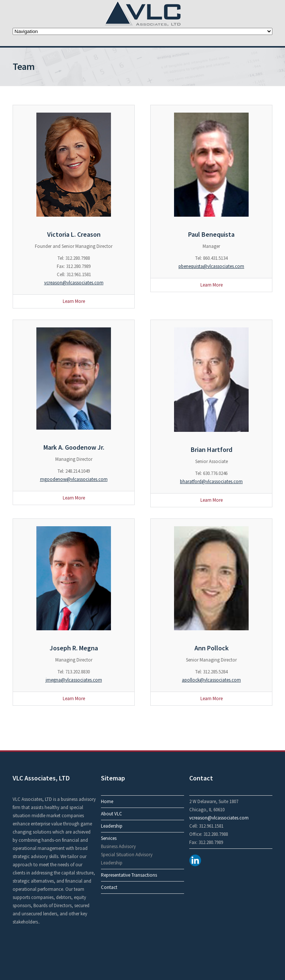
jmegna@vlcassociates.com (74, 680)
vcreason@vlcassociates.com (74, 283)
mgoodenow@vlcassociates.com (74, 479)
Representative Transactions (129, 875)
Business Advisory (118, 846)
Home (107, 801)
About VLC (112, 814)
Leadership (112, 826)
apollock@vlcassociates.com (211, 680)
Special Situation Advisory (127, 855)
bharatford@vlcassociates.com (211, 481)
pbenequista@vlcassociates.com (211, 266)
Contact (109, 887)
